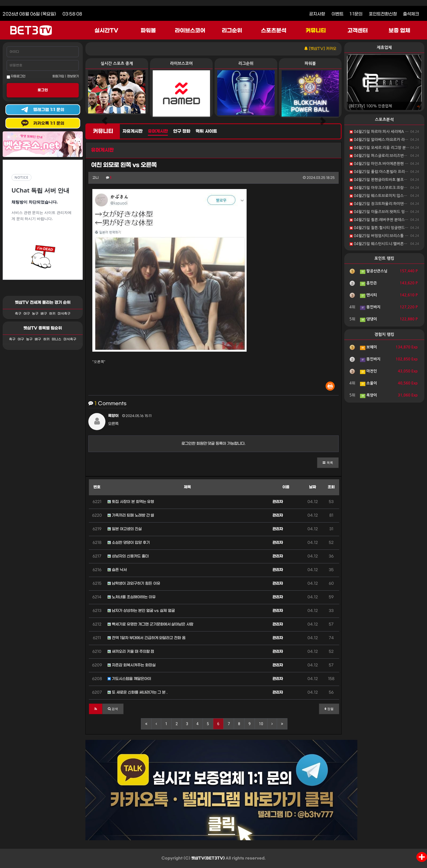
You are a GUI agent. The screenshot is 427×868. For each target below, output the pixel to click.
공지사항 (317, 14)
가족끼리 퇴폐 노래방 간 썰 (131, 515)
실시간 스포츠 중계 (117, 63)
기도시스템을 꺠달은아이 (129, 679)
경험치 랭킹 (384, 334)
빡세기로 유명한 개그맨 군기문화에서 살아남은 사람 (150, 624)
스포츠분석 (274, 31)
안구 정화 (182, 131)
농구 (35, 314)
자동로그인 (16, 77)
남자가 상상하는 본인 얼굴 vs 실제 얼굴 (141, 611)
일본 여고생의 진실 (125, 529)
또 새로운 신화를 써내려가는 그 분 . (138, 692)
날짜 (313, 487)
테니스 (57, 339)
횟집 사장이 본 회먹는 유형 (131, 502)
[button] (328, 463)
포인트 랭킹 (384, 258)
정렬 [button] (329, 709)
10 (261, 724)
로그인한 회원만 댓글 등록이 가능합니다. (214, 444)
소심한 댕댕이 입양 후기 (129, 543)
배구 (44, 314)
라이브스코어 (190, 31)
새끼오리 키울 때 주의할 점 (131, 652)
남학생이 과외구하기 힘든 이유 (134, 584)
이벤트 (337, 14)
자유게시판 (133, 131)
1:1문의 (356, 14)
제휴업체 (384, 47)
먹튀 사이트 (206, 131)
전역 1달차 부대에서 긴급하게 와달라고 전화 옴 (147, 638)
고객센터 (358, 31)
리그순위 (232, 31)
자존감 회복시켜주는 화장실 (132, 665)
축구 (18, 314)
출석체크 (411, 14)
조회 (331, 487)
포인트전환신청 (383, 14)
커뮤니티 (316, 31)
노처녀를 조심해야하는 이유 (132, 597)
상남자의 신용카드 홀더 (128, 556)
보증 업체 (400, 31)
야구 (27, 314)
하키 (52, 314)
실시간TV (106, 31)
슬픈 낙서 (117, 570)
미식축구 (64, 314)
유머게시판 (158, 131)
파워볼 (148, 31)
